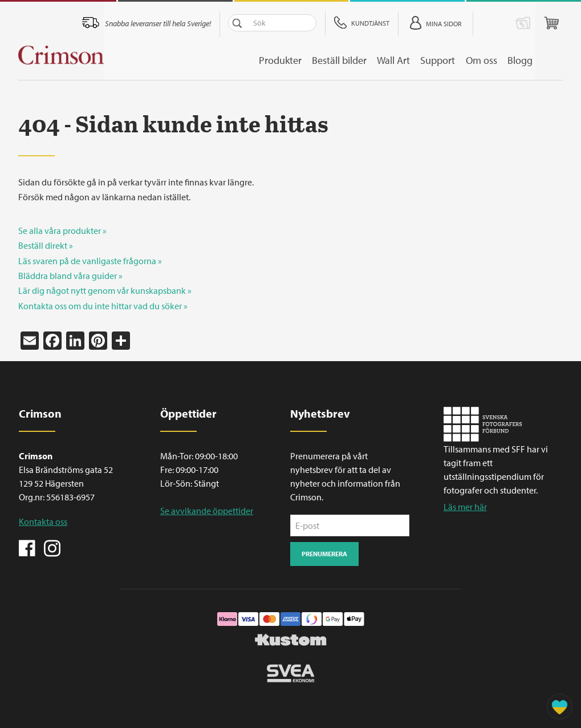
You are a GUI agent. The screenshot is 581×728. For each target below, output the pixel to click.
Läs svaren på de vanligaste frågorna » (90, 261)
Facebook (27, 547)
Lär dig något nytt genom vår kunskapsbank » (105, 290)
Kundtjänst (401, 23)
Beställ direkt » (46, 245)
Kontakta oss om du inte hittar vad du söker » (103, 306)
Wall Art (416, 60)
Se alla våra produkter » (62, 230)
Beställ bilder (359, 60)
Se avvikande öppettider (207, 511)
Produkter (297, 60)
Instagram (52, 547)
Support (463, 60)
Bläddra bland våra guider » (70, 276)
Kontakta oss (43, 521)
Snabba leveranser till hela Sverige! (188, 23)
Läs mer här (465, 507)
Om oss (509, 60)
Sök (267, 23)
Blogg (550, 60)
